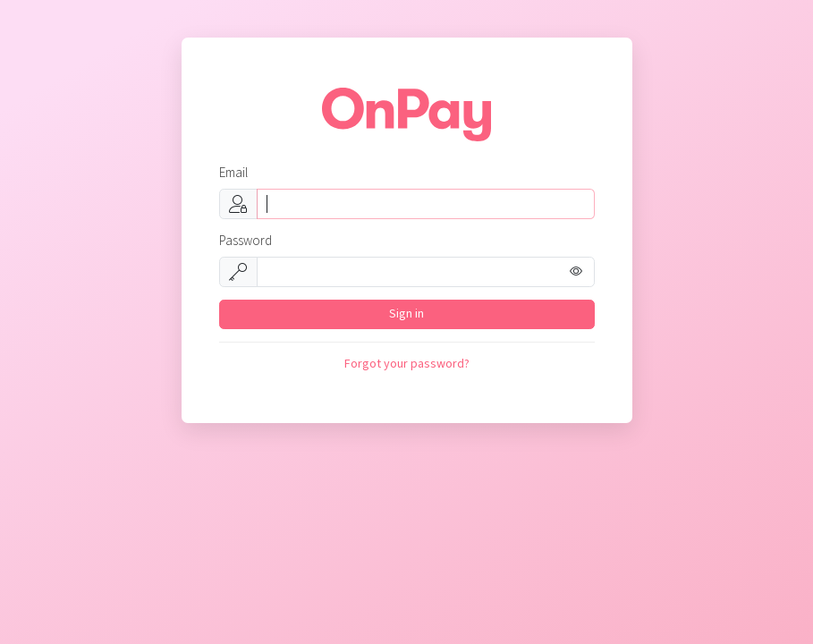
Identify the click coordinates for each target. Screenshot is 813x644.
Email (233, 173)
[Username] (426, 204)
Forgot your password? (407, 364)
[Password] (426, 272)
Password (246, 241)
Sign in (406, 314)
